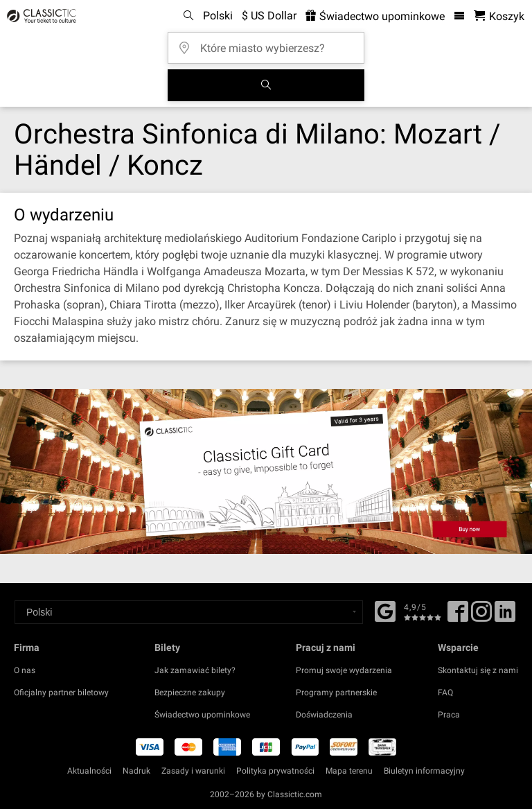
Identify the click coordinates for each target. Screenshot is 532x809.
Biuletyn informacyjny (424, 771)
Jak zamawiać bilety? (195, 670)
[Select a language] (189, 612)
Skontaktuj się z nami (478, 670)
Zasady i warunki (193, 771)
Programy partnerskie (336, 693)
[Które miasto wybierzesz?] (270, 43)
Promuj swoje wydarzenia (344, 670)
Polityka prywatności (275, 771)
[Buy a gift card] (266, 471)
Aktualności (89, 771)
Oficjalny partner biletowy (61, 693)
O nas (25, 670)
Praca (449, 715)
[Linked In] (505, 616)
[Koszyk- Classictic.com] (499, 16)
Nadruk (136, 771)
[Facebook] (385, 610)
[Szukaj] (266, 85)
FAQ (445, 693)
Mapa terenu (349, 771)
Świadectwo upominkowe (202, 715)
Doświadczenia (324, 715)
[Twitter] (481, 616)
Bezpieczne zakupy (190, 693)
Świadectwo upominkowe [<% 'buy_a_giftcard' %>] (375, 16)
